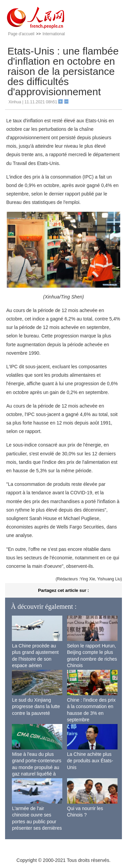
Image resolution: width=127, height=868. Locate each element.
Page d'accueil (21, 34)
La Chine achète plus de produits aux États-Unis (90, 761)
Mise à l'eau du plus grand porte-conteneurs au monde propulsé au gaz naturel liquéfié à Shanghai (37, 767)
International (54, 34)
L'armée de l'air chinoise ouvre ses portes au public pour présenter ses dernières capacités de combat (37, 822)
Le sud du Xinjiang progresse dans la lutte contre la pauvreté (36, 707)
